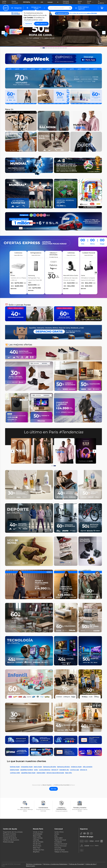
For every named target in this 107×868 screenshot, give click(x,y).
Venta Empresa (60, 850)
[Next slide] (94, 451)
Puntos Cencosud (15, 2)
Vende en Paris (38, 832)
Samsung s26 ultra (50, 767)
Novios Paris (80, 2)
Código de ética (91, 864)
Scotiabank (58, 842)
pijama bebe (41, 773)
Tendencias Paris (38, 850)
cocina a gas (75, 770)
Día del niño (37, 844)
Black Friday (37, 836)
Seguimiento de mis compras (13, 832)
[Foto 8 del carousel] (61, 48)
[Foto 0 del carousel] (41, 48)
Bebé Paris (37, 848)
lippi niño (69, 773)
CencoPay (58, 848)
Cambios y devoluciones (11, 840)
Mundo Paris (90, 2)
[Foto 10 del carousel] (66, 48)
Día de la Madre (38, 842)
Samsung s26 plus (63, 767)
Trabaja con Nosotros (61, 852)
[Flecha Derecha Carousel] (96, 273)
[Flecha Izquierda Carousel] (11, 273)
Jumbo (57, 834)
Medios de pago (8, 842)
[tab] (52, 466)
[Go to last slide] (13, 451)
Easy (56, 836)
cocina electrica (45, 770)
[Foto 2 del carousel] (46, 48)
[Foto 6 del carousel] (56, 48)
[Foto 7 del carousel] (58, 48)
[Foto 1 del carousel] (44, 48)
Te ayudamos (102, 2)
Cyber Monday (38, 838)
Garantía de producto (10, 838)
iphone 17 (55, 770)
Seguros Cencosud (61, 844)
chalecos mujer (76, 767)
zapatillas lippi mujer (28, 773)
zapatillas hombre (27, 770)
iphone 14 (84, 770)
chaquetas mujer (27, 767)
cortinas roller (15, 773)
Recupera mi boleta (9, 834)
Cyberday (36, 840)
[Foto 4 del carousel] (51, 48)
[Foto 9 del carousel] (63, 48)
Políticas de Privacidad (76, 864)
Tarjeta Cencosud (60, 840)
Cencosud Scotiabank (68, 2)
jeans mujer (38, 767)
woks (36, 770)
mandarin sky (64, 770)
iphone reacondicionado (55, 773)
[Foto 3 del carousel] (49, 48)
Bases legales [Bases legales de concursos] (30, 866)
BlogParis (36, 852)
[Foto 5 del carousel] (53, 48)
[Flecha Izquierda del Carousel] (3, 33)
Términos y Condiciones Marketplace (55, 864)
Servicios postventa (9, 836)
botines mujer (15, 767)
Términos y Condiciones (34, 864)
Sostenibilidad (38, 834)
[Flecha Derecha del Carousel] (104, 33)
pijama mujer (15, 770)
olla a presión (88, 767)
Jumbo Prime (4, 2)
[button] (36, 8)
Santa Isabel (58, 838)
